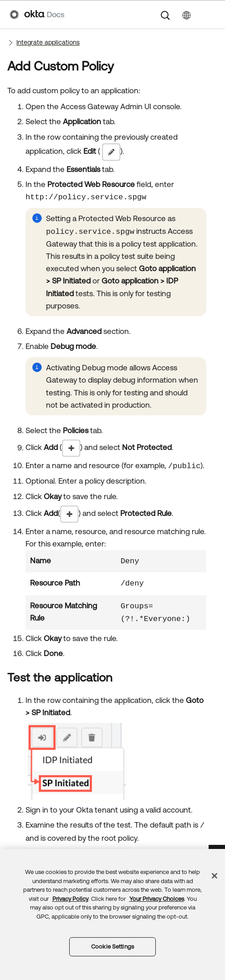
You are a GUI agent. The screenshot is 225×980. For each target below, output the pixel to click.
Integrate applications (48, 42)
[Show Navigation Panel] (211, 15)
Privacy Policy (70, 899)
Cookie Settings (112, 947)
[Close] (215, 876)
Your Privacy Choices (157, 899)
